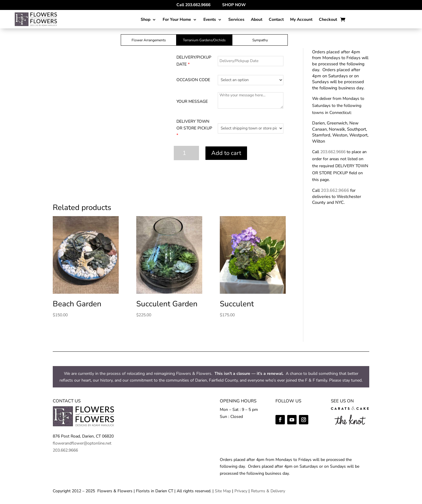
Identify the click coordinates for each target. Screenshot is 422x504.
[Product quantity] (186, 153)
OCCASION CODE (193, 80)
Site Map (223, 491)
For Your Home (177, 20)
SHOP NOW (234, 5)
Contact (276, 20)
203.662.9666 (333, 152)
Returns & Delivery (268, 491)
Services (236, 20)
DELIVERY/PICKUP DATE (194, 61)
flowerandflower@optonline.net (82, 443)
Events (210, 20)
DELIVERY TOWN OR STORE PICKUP (194, 128)
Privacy (241, 491)
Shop (146, 20)
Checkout (328, 20)
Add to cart (226, 153)
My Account (301, 20)
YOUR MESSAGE (192, 101)
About (257, 20)
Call (193, 5)
